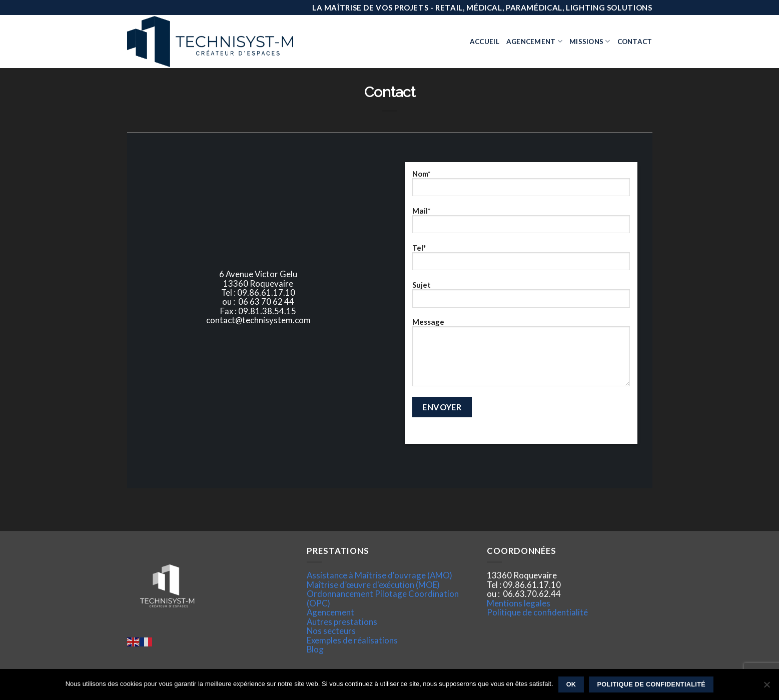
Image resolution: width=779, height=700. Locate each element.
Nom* (521, 187)
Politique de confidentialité (537, 612)
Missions (590, 41)
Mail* (521, 224)
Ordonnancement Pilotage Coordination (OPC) (383, 598)
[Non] (766, 687)
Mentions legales (519, 603)
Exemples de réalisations (352, 640)
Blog (315, 649)
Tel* (521, 261)
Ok (571, 684)
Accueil (485, 42)
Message (521, 356)
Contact (635, 42)
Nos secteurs (331, 631)
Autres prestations (342, 622)
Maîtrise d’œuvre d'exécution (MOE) (373, 585)
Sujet (521, 298)
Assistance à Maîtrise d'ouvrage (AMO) (379, 575)
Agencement (534, 41)
